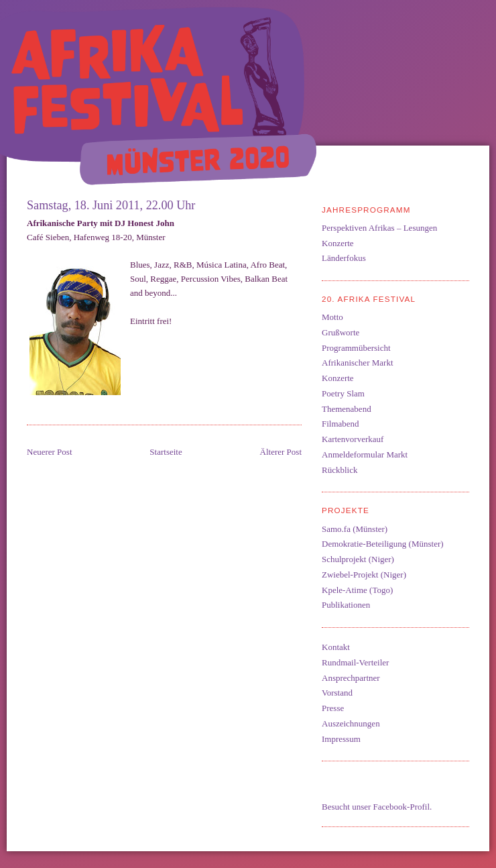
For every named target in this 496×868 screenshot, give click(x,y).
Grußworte (340, 332)
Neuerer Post (50, 452)
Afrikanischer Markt (358, 363)
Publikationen (346, 605)
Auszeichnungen (351, 723)
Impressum (341, 739)
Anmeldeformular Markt (365, 454)
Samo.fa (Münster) (355, 529)
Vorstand (337, 693)
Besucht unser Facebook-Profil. (377, 807)
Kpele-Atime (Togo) (357, 590)
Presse (333, 708)
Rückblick (339, 470)
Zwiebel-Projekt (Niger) (364, 575)
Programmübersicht (356, 348)
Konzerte (338, 243)
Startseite (166, 452)
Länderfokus (344, 258)
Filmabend (340, 424)
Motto (332, 317)
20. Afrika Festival (369, 299)
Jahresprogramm (366, 210)
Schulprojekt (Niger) (358, 559)
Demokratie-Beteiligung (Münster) (383, 544)
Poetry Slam (343, 393)
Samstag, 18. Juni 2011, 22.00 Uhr (111, 205)
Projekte (346, 510)
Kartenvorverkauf (353, 439)
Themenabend (347, 409)
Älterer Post (281, 452)
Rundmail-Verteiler (355, 662)
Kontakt (336, 647)
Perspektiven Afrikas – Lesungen (379, 228)
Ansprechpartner (351, 678)
